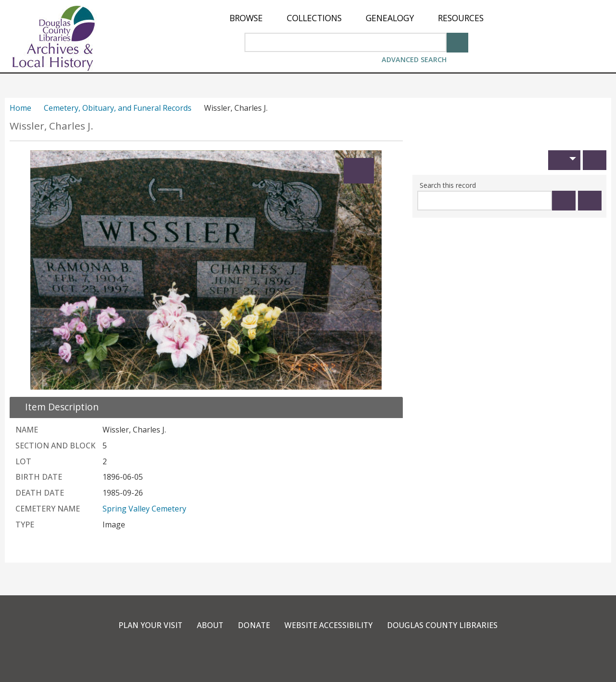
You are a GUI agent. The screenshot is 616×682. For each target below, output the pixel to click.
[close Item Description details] (56, 407)
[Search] (457, 42)
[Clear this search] (590, 201)
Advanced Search (414, 59)
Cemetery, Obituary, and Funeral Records (118, 108)
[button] (564, 160)
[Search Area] (346, 42)
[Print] (595, 160)
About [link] (209, 625)
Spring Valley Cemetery (144, 509)
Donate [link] (254, 625)
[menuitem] (246, 18)
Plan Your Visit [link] (149, 625)
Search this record (448, 185)
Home (20, 108)
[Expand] (359, 171)
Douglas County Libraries (443, 625)
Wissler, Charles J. (51, 126)
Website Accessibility (329, 625)
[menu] (357, 18)
